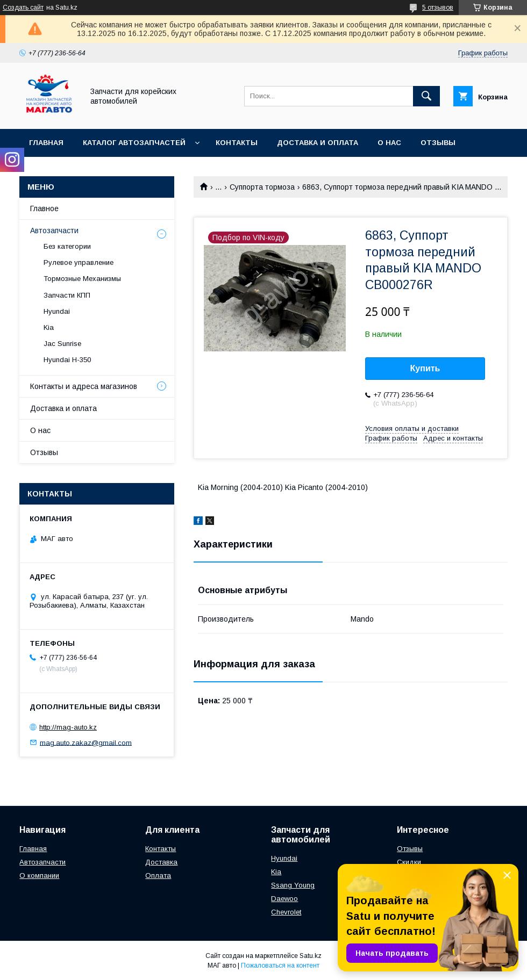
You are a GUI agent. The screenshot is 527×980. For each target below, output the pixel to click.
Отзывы (438, 143)
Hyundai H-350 (67, 360)
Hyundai (57, 311)
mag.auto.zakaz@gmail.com (86, 742)
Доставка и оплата (318, 143)
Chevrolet (286, 912)
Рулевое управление (79, 262)
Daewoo (284, 899)
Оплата (158, 875)
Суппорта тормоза (262, 187)
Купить (425, 368)
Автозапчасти (54, 230)
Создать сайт (23, 8)
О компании (39, 875)
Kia (49, 327)
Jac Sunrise (62, 344)
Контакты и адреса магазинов (84, 386)
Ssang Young (293, 885)
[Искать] (426, 96)
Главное (44, 208)
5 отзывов (438, 8)
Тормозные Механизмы (82, 279)
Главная (46, 143)
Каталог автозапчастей (134, 143)
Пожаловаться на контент (280, 965)
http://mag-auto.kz (68, 727)
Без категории (67, 246)
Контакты (237, 143)
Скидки (409, 862)
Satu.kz (311, 956)
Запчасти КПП (67, 295)
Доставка (161, 862)
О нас (389, 143)
